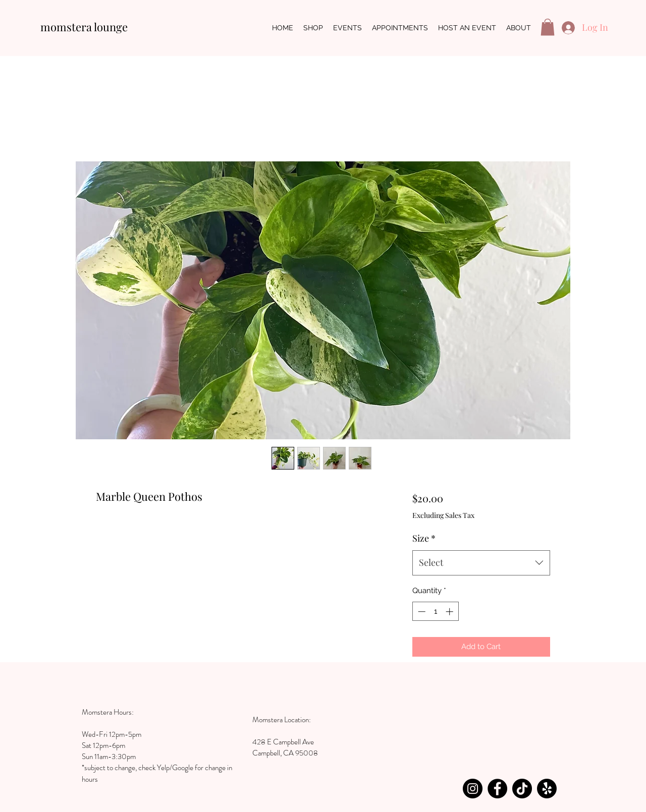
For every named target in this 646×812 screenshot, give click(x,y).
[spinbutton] (435, 612)
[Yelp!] (547, 789)
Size (424, 538)
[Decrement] (421, 612)
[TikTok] (522, 789)
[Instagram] (473, 789)
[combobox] (481, 563)
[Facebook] (497, 789)
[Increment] (450, 612)
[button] (548, 27)
